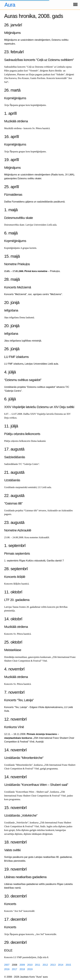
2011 (38, 965)
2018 (22, 969)
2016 (7, 969)
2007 (7, 965)
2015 (68, 965)
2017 (15, 969)
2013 (53, 965)
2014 (61, 965)
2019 (30, 969)
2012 (45, 965)
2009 (22, 965)
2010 (30, 965)
